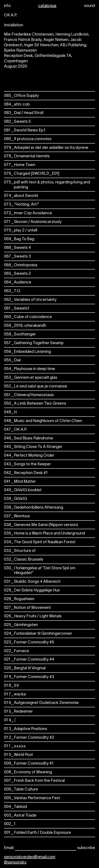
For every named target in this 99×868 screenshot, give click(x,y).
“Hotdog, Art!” (21, 205)
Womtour (17, 516)
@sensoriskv (15, 862)
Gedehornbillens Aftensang (34, 508)
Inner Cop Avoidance (28, 213)
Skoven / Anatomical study (33, 222)
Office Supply (21, 96)
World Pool (18, 755)
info (7, 6)
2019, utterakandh (25, 326)
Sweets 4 (17, 248)
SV (11, 686)
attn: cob (17, 105)
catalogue (47, 6)
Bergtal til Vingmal (25, 668)
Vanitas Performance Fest (32, 798)
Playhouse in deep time (30, 369)
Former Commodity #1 (29, 764)
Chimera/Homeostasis (29, 395)
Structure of (20, 551)
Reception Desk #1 (26, 473)
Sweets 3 (17, 257)
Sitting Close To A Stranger (33, 447)
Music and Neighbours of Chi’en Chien (43, 421)
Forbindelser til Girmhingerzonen (38, 634)
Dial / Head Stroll (24, 113)
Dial (12, 360)
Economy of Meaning (28, 772)
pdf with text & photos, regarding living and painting (47, 185)
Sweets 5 (17, 122)
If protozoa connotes (28, 139)
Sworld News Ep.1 (25, 131)
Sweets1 (17, 309)
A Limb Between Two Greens (35, 404)
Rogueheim (19, 599)
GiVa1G (16, 499)
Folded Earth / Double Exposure (37, 833)
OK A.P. (15, 430)
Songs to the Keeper (27, 464)
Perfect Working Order (29, 456)
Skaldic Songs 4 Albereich (32, 582)
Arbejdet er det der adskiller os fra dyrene (46, 148)
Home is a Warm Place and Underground (44, 534)
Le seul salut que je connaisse (36, 387)
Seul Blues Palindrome (29, 439)
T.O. (12, 291)
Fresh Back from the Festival (34, 781)
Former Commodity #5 (29, 643)
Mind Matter (20, 482)
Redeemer (18, 712)
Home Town (20, 165)
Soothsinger (20, 335)
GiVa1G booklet (23, 490)
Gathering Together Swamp (34, 343)
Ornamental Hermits (27, 156)
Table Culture (21, 790)
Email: (9, 848)
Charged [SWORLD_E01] (32, 174)
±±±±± (15, 746)
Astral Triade (20, 816)
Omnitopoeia (21, 265)
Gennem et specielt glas (31, 378)
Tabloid (15, 807)
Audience (18, 283)
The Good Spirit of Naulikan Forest (40, 542)
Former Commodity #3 (29, 677)
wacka (15, 695)
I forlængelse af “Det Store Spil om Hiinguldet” (40, 571)
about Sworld (21, 196)
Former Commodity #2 (29, 738)
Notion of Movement (27, 608)
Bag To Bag (19, 239)
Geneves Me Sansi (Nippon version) (41, 525)
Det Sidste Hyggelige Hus (32, 591)
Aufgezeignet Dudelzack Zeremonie (41, 703)
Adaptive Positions (26, 729)
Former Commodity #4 (29, 660)
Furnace (16, 651)
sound (89, 6)
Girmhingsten (21, 625)
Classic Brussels (24, 560)
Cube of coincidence (28, 317)
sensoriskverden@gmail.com (30, 857)
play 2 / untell (21, 231)
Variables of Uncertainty (30, 300)
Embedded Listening (27, 352)
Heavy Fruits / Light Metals (33, 616)
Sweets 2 (17, 274)
